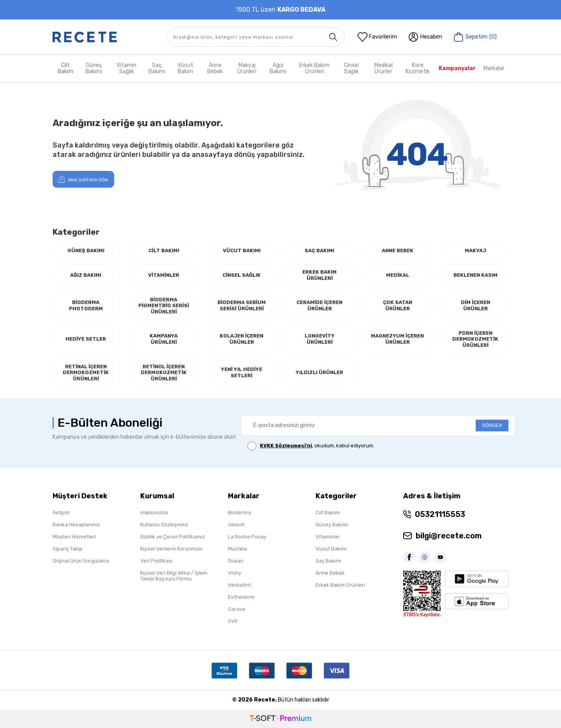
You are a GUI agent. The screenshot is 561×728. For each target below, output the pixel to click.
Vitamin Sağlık (126, 68)
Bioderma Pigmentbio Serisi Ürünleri (164, 306)
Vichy (235, 573)
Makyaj (475, 251)
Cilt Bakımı (164, 251)
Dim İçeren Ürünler (475, 305)
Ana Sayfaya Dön (83, 179)
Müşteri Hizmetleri (74, 537)
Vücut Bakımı (242, 251)
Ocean (236, 561)
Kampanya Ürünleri (164, 339)
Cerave (237, 609)
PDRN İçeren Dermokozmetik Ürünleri (475, 339)
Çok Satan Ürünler (398, 305)
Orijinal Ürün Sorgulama (81, 561)
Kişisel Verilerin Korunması (171, 549)
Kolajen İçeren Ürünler (242, 339)
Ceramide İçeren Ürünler (319, 305)
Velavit (236, 525)
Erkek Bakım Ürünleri (314, 68)
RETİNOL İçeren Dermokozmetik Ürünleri (164, 373)
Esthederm (241, 597)
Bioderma (239, 513)
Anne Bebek (215, 68)
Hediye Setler (86, 339)
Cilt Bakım (65, 68)
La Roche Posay (247, 537)
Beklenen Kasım (475, 275)
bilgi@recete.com (449, 536)
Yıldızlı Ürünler (319, 372)
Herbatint (239, 585)
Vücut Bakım (185, 68)
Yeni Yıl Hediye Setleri (242, 372)
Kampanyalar (457, 68)
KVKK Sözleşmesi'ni (286, 446)
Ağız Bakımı (278, 68)
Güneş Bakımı (94, 68)
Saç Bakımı (157, 68)
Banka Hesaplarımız (76, 525)
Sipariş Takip (68, 549)
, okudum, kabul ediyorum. (311, 446)
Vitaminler (164, 275)
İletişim (61, 513)
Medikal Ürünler (384, 68)
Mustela (237, 549)
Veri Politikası (156, 561)
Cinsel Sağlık (351, 68)
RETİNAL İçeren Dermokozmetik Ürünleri (86, 373)
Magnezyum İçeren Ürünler (397, 339)
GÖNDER (492, 425)
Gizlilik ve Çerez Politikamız (173, 537)
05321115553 (440, 514)
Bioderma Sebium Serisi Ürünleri (242, 305)
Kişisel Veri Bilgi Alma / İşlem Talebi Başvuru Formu (174, 576)
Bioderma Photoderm (86, 305)
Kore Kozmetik (418, 68)
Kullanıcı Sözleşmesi (164, 525)
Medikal (398, 275)
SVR (233, 621)
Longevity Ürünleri (320, 339)
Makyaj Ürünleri (247, 68)
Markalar (494, 68)
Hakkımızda (154, 513)
